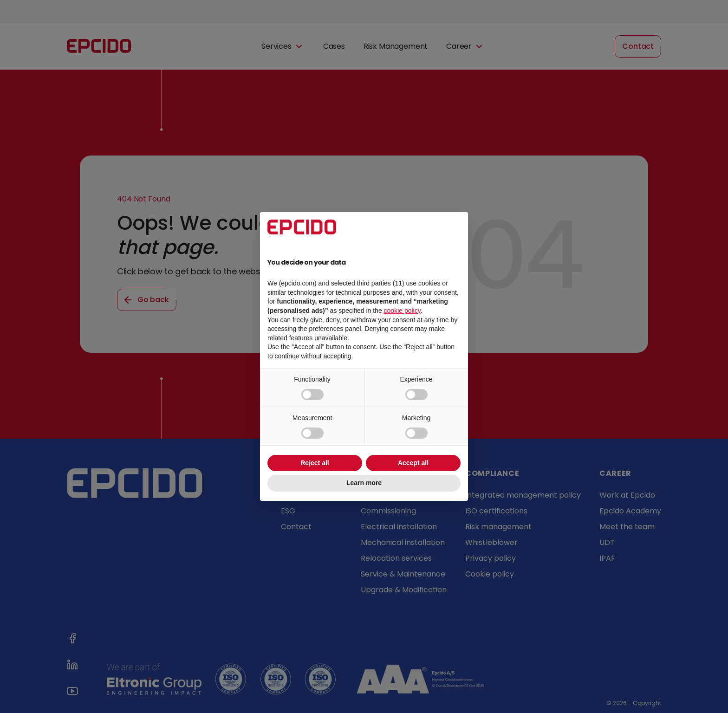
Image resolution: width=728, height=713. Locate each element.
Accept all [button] (413, 463)
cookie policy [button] (402, 311)
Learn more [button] (364, 483)
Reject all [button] (315, 463)
